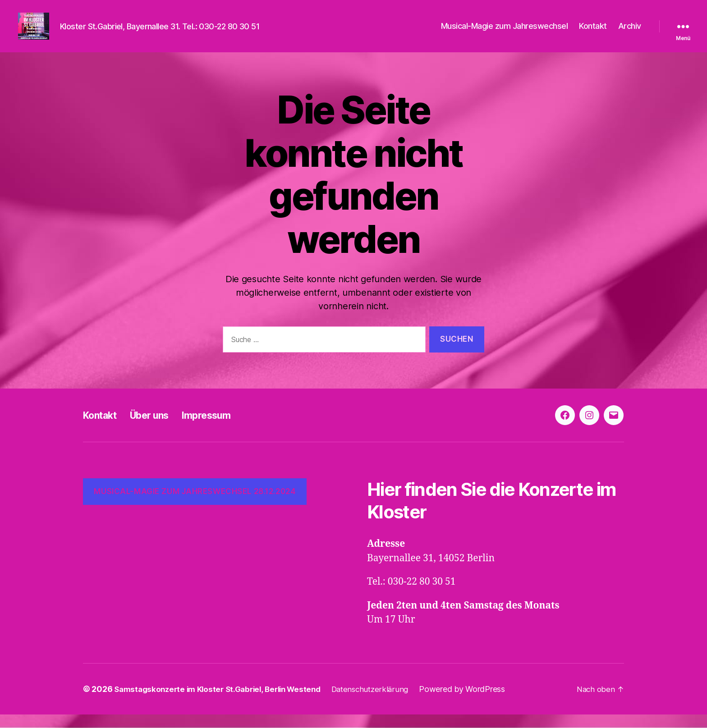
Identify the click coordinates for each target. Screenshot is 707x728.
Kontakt (593, 33)
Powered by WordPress (478, 703)
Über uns (159, 428)
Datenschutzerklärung (384, 703)
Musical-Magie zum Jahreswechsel (505, 33)
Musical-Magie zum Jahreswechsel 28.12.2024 (195, 505)
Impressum (224, 428)
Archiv (630, 33)
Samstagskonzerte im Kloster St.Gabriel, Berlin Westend (223, 703)
